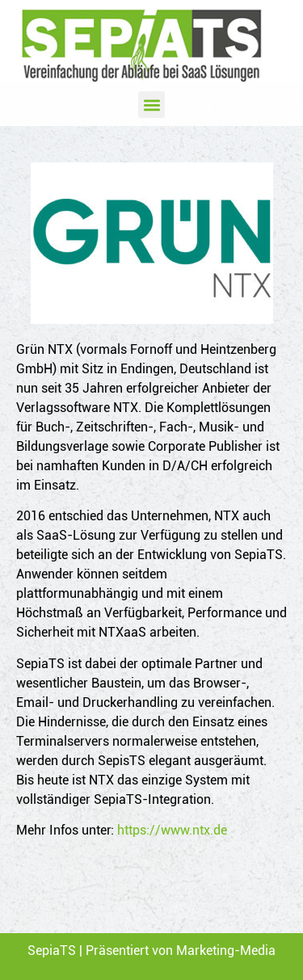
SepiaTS (52, 951)
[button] (151, 105)
